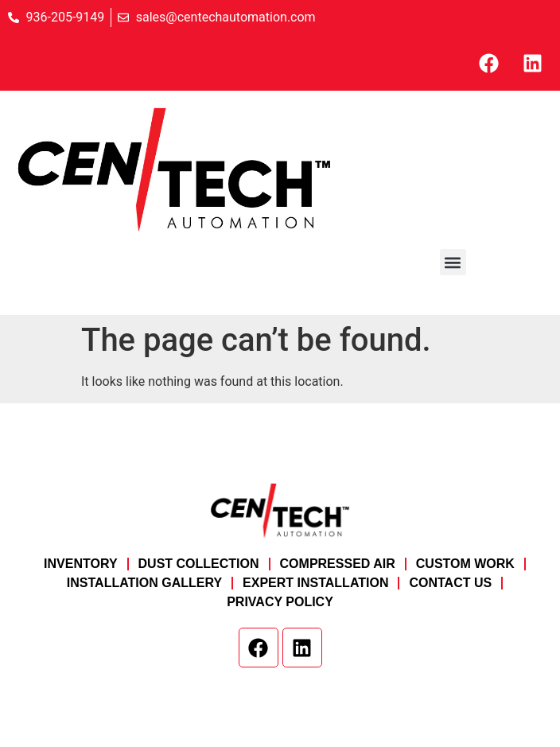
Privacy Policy (280, 602)
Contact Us (450, 583)
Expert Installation (315, 583)
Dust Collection (199, 564)
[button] (453, 262)
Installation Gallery (144, 583)
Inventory (80, 564)
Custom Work (465, 564)
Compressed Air (338, 564)
